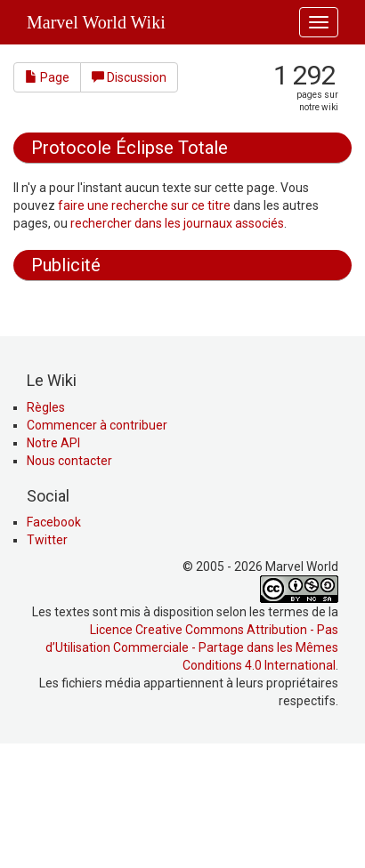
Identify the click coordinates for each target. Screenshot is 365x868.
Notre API (53, 563)
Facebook (54, 642)
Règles (46, 527)
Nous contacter (69, 581)
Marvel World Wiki (96, 22)
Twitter (47, 660)
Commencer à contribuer (97, 545)
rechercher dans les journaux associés (177, 223)
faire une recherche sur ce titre (144, 205)
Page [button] (47, 77)
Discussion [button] (129, 77)
